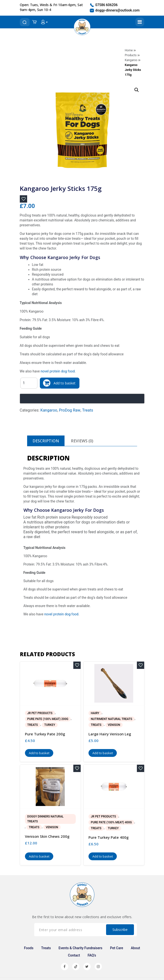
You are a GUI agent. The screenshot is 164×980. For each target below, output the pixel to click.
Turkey (50, 725)
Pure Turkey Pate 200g (45, 734)
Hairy (95, 713)
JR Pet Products (40, 713)
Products (131, 55)
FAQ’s (92, 955)
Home (129, 50)
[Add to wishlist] (23, 199)
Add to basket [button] (39, 753)
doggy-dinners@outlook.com (115, 11)
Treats (88, 410)
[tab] (46, 441)
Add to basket (65, 383)
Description (46, 441)
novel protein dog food (58, 371)
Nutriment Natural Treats (112, 719)
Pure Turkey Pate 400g (109, 837)
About (135, 948)
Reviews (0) (82, 441)
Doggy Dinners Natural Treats (46, 819)
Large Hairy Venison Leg (110, 734)
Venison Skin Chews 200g (47, 836)
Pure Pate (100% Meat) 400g (111, 822)
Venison (114, 725)
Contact (74, 955)
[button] (137, 90)
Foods (29, 948)
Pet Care (117, 948)
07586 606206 (104, 5)
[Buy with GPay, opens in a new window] (82, 399)
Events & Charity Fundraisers (80, 948)
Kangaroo (131, 60)
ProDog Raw (70, 410)
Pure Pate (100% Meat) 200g (48, 719)
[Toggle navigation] (140, 22)
